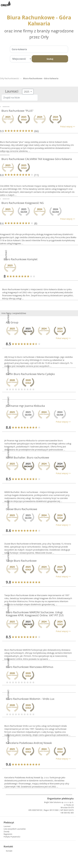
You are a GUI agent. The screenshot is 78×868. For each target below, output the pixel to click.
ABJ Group (12, 322)
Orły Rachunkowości (10, 78)
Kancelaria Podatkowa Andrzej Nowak (29, 743)
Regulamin (8, 834)
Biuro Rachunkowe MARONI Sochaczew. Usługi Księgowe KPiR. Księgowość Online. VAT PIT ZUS (35, 614)
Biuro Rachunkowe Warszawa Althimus (30, 667)
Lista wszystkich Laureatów (15, 829)
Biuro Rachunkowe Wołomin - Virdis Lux (30, 699)
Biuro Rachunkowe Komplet (21, 259)
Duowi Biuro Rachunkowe (21, 509)
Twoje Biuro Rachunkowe (21, 561)
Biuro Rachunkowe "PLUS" (17, 111)
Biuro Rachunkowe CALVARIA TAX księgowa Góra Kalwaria (37, 159)
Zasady (6, 832)
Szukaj (50, 59)
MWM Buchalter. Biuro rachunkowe (27, 457)
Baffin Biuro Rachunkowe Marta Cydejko (30, 374)
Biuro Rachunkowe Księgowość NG (23, 203)
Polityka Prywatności (12, 837)
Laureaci (7, 826)
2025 (27, 92)
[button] (38, 127)
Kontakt (9, 851)
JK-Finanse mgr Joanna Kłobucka (25, 406)
